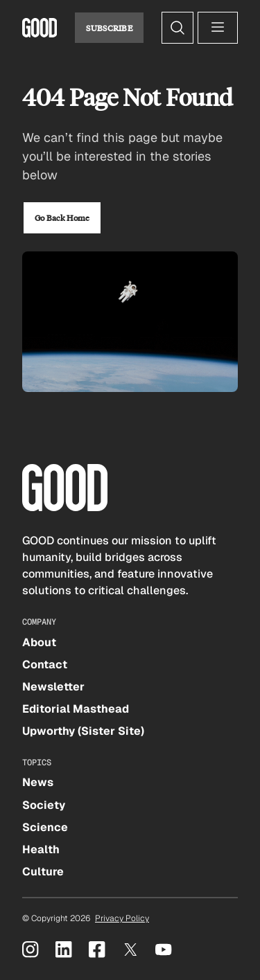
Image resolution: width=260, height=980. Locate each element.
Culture (43, 872)
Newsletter (53, 687)
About (39, 642)
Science (45, 827)
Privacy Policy (122, 918)
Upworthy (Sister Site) (83, 731)
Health (41, 849)
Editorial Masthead (76, 709)
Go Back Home (62, 217)
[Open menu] (218, 28)
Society (44, 805)
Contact (45, 665)
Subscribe (109, 28)
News (38, 782)
